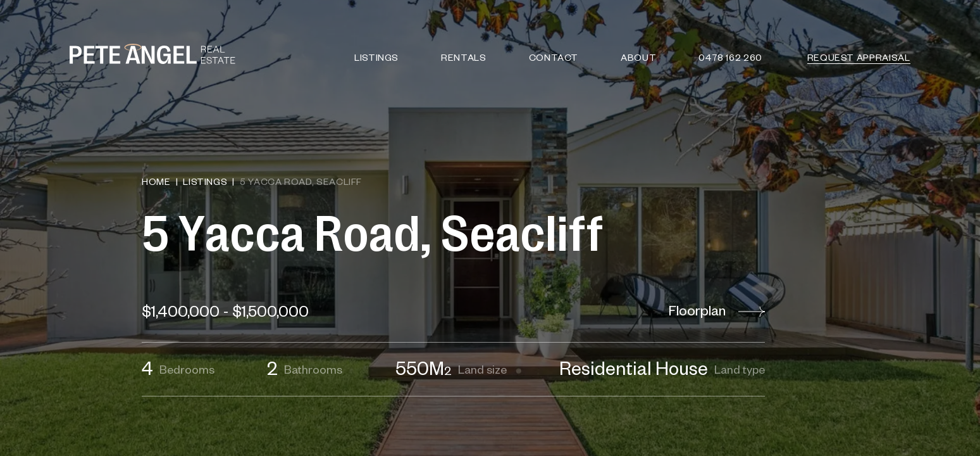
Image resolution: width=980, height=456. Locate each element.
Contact (554, 57)
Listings (376, 57)
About (639, 57)
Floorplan (717, 310)
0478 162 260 (731, 57)
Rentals (464, 57)
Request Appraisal (859, 57)
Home (156, 181)
